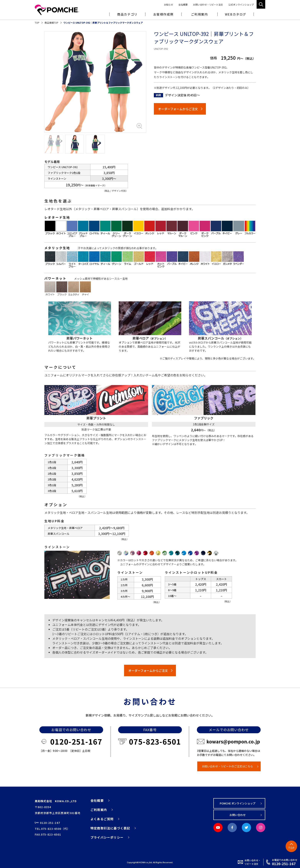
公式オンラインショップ (241, 5)
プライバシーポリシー (107, 837)
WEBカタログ (236, 14)
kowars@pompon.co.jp (233, 741)
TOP (37, 23)
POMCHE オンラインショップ (238, 803)
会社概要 (183, 5)
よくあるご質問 (102, 819)
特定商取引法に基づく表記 (110, 828)
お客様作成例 (163, 14)
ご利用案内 (99, 810)
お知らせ (169, 5)
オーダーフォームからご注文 (178, 109)
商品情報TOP (51, 23)
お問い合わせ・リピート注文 (208, 5)
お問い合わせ (238, 815)
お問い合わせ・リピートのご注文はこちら (227, 766)
